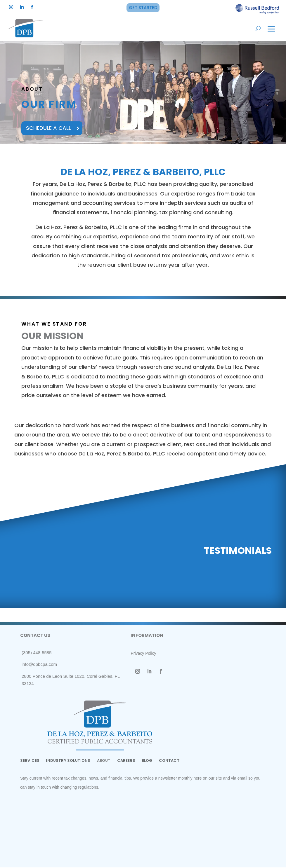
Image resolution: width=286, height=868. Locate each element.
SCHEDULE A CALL (50, 129)
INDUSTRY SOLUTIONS (68, 762)
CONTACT (169, 762)
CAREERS (126, 762)
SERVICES (30, 762)
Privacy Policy (143, 654)
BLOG (147, 762)
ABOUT (104, 762)
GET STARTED (143, 8)
